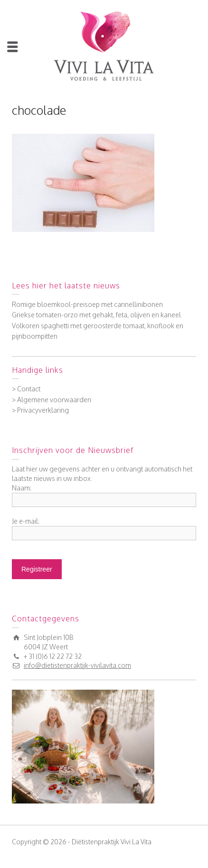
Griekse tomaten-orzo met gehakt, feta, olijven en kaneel (96, 315)
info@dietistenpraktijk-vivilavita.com (77, 665)
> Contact (26, 389)
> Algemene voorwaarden (52, 400)
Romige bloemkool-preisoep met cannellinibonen (87, 304)
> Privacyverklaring (40, 410)
